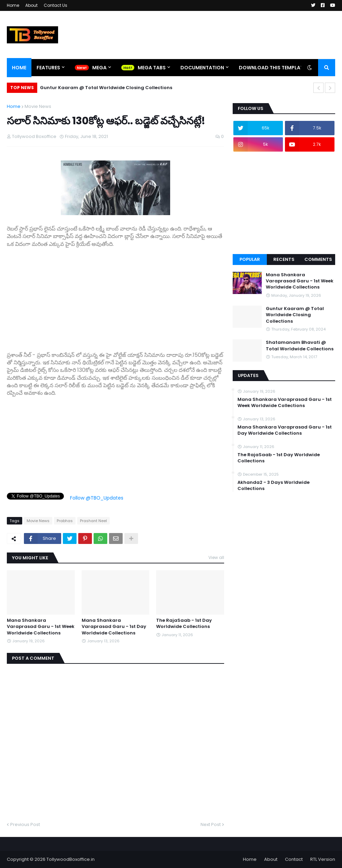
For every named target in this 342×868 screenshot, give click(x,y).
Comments (318, 259)
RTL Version (323, 859)
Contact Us (56, 5)
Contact (294, 859)
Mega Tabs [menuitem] (152, 68)
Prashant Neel (93, 521)
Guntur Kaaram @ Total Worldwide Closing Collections (106, 88)
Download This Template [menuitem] (272, 68)
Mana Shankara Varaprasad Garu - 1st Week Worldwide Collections (41, 627)
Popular (250, 259)
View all (216, 557)
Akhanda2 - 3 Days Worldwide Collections (273, 486)
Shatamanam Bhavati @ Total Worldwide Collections (300, 346)
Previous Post (25, 824)
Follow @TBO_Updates (97, 498)
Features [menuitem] (48, 68)
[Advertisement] (115, 296)
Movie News (38, 106)
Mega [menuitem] (99, 68)
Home (13, 5)
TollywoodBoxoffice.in (71, 859)
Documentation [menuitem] (202, 68)
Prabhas (65, 521)
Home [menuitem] (19, 68)
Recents (284, 259)
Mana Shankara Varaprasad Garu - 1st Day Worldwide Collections (114, 627)
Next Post (211, 824)
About (31, 5)
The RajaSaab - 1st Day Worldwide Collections (184, 624)
